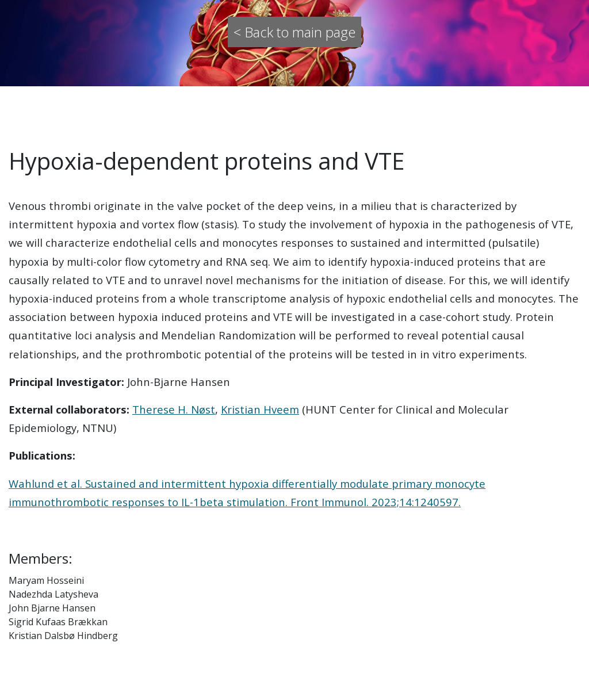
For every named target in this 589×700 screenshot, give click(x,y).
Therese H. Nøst (174, 409)
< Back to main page (294, 32)
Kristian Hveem (260, 409)
